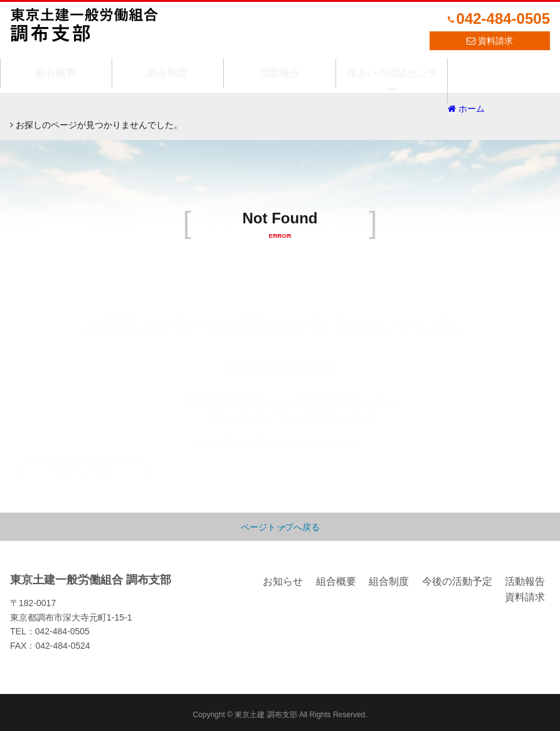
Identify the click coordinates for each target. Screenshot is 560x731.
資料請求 (495, 41)
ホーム (34, 109)
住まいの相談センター (392, 65)
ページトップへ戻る (280, 523)
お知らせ (283, 576)
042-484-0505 (503, 19)
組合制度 (167, 65)
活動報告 (280, 65)
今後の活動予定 (457, 576)
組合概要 (56, 65)
